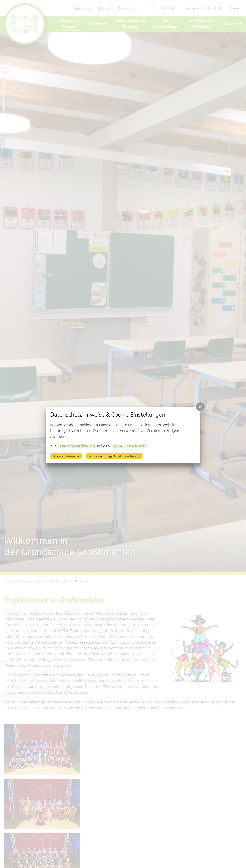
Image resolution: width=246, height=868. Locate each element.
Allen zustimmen (66, 456)
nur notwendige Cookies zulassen (114, 456)
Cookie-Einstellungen (129, 446)
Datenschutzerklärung (76, 446)
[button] (200, 407)
